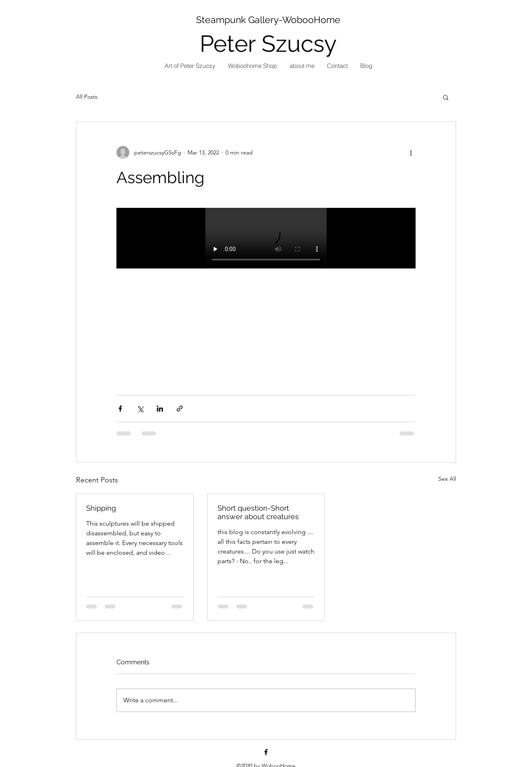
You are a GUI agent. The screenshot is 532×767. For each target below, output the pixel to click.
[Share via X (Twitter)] (140, 409)
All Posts (87, 97)
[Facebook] (266, 752)
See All (447, 479)
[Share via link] (180, 409)
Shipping (101, 508)
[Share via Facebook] (120, 409)
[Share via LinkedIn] (160, 409)
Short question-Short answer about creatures (258, 512)
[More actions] (411, 152)
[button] (446, 97)
